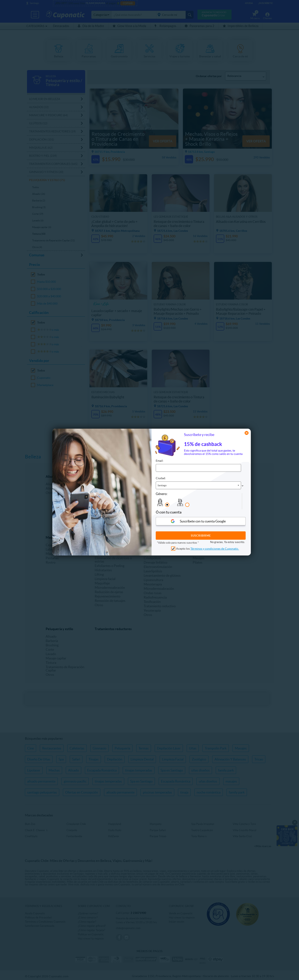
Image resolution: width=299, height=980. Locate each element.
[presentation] (233, 501)
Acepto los (208, 549)
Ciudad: (161, 478)
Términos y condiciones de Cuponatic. (215, 549)
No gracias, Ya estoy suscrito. (227, 542)
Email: (160, 461)
